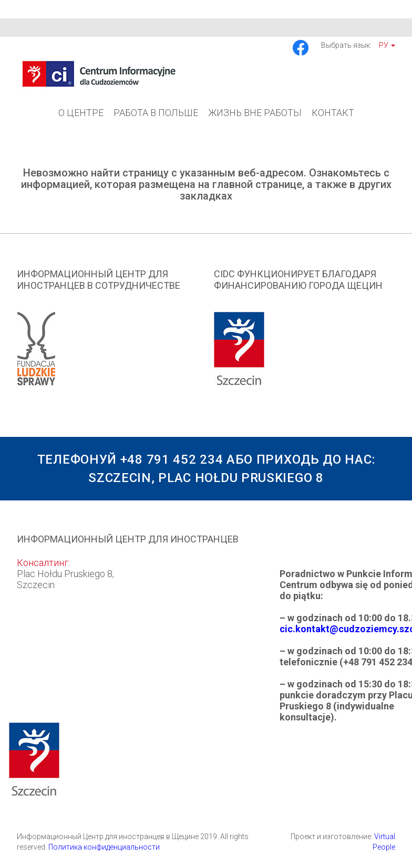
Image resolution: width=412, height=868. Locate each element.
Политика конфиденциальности (104, 847)
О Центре (81, 113)
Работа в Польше (156, 113)
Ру (387, 45)
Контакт (333, 113)
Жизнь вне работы (255, 113)
